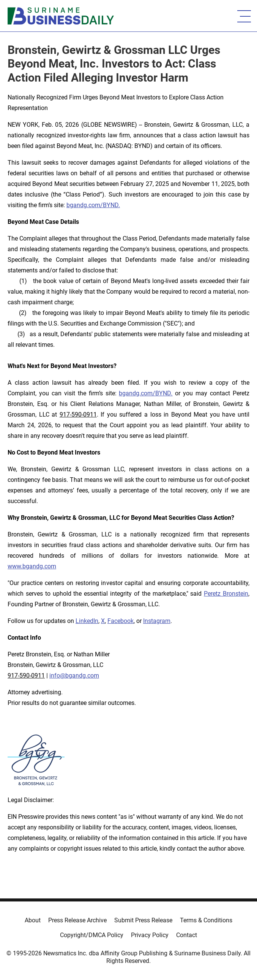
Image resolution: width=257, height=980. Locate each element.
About (33, 920)
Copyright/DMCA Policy (92, 935)
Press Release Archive (77, 920)
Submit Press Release (143, 920)
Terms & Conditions (206, 920)
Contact (187, 935)
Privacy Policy (150, 935)
